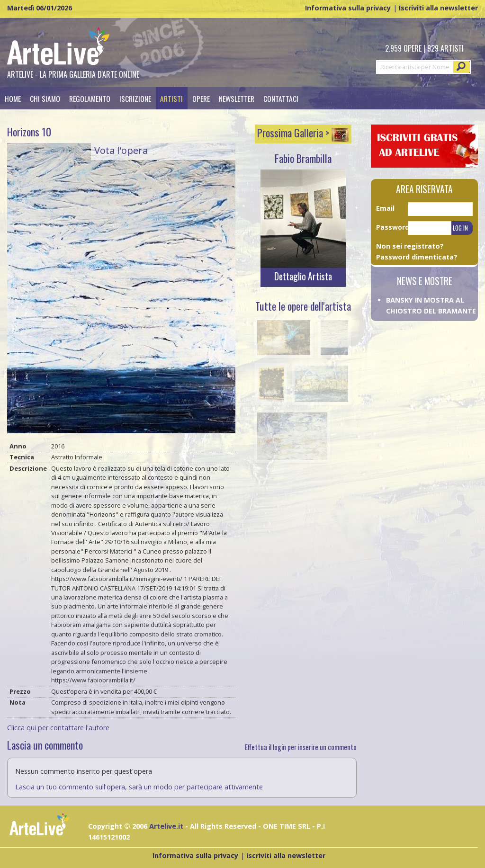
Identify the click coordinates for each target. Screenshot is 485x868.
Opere (201, 98)
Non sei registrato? (410, 246)
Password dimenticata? (417, 257)
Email (385, 208)
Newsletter (237, 98)
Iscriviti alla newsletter (438, 8)
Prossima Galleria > (303, 133)
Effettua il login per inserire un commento (301, 747)
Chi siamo (45, 98)
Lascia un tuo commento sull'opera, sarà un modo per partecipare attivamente (139, 787)
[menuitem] (13, 98)
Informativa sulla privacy (348, 8)
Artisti (171, 98)
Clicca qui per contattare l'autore (58, 728)
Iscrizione (135, 98)
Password (392, 227)
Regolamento (90, 98)
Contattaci (281, 98)
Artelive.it (166, 826)
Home (13, 98)
